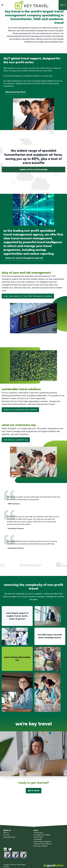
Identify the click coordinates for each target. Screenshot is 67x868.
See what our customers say (16, 440)
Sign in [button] (63, 5)
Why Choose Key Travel (15, 92)
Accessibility (38, 839)
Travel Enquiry (38, 833)
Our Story (7, 835)
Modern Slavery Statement (42, 842)
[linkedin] (5, 850)
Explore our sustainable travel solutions (20, 410)
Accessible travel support (42, 835)
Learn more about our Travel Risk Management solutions (28, 296)
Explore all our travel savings (34, 170)
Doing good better (9, 837)
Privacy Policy (38, 837)
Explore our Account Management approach (24, 258)
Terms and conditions (41, 846)
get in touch (34, 791)
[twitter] (10, 850)
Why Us (6, 833)
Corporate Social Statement (43, 844)
